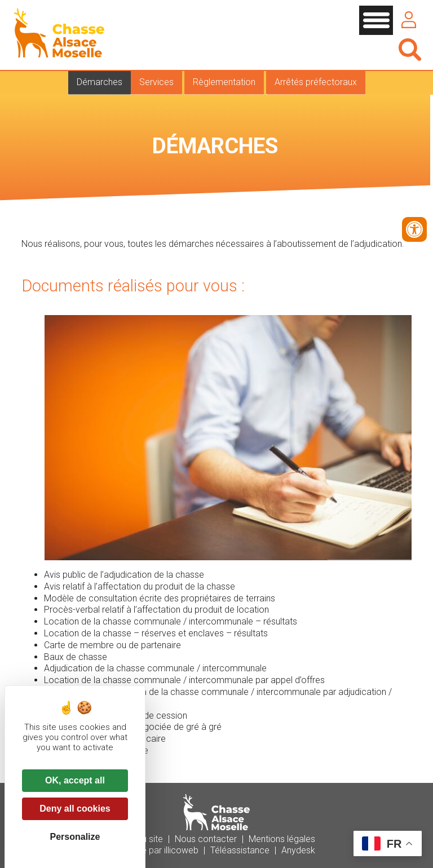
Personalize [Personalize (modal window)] (75, 837)
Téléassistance (240, 850)
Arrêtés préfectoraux (316, 82)
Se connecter (409, 20)
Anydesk (298, 850)
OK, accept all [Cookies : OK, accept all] (75, 780)
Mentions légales (282, 839)
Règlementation (224, 82)
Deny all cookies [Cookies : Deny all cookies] (75, 809)
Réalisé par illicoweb (158, 850)
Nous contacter (206, 839)
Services (156, 82)
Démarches (100, 82)
